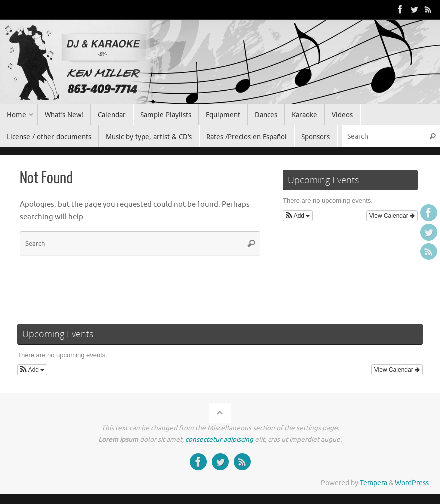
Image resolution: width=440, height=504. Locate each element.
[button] (298, 216)
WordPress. (412, 483)
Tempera (373, 483)
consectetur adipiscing (219, 439)
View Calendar (392, 216)
